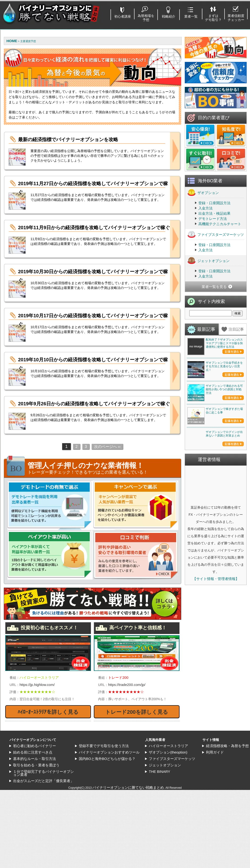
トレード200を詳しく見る (137, 712)
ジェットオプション (208, 260)
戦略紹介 (169, 16)
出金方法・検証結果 (214, 213)
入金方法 (205, 208)
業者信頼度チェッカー (236, 18)
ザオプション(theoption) (168, 787)
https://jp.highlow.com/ (37, 685)
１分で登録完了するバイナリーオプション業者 (43, 808)
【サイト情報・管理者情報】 (216, 717)
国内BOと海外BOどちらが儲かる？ (107, 794)
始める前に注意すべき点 (33, 787)
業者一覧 (191, 16)
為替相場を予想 (146, 18)
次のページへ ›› (107, 447)
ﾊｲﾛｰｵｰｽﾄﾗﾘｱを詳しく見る (48, 712)
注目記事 (236, 329)
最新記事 (206, 329)
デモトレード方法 (213, 219)
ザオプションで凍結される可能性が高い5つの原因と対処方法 (224, 458)
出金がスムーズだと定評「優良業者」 (43, 816)
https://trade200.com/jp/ (127, 685)
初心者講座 (123, 16)
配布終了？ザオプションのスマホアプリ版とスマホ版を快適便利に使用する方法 (224, 343)
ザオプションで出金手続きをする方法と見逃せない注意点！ (224, 401)
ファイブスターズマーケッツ (216, 234)
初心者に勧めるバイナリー (35, 781)
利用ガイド (215, 787)
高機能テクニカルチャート (220, 224)
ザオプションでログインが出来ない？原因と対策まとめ (224, 572)
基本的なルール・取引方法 (35, 794)
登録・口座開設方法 (214, 203)
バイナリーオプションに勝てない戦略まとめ (128, 823)
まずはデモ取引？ (213, 18)
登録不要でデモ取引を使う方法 (104, 781)
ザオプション (203, 192)
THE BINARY (160, 807)
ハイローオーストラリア (168, 781)
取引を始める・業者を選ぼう (36, 800)
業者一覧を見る (214, 287)
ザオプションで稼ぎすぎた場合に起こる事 (224, 514)
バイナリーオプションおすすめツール (109, 787)
